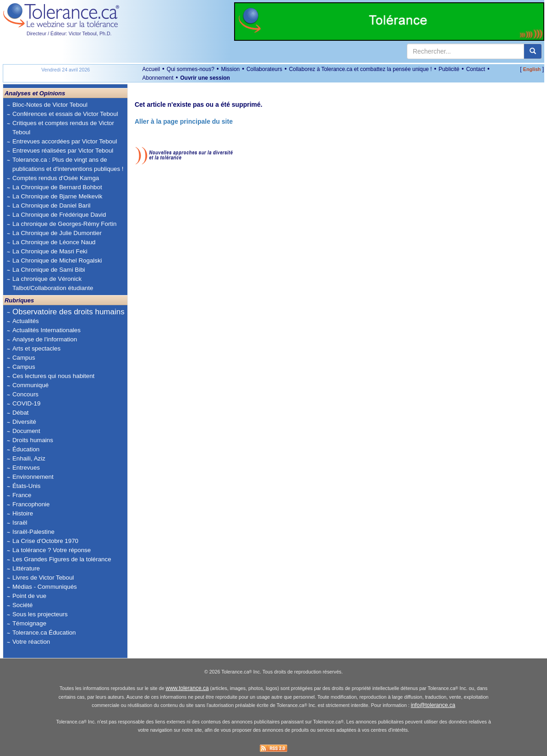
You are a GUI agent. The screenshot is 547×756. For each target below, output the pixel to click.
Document (26, 431)
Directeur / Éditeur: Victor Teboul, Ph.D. (69, 33)
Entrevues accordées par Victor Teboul (65, 141)
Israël (20, 523)
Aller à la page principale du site (184, 121)
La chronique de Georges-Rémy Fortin (64, 224)
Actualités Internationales (46, 330)
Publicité (449, 69)
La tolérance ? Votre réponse (52, 550)
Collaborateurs (264, 69)
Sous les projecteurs (40, 614)
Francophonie (31, 504)
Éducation (26, 449)
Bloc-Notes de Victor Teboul (50, 105)
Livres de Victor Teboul (43, 578)
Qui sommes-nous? (191, 69)
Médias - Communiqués (45, 587)
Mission (231, 69)
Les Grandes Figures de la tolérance (62, 559)
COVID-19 (26, 403)
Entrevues (26, 468)
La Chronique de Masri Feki (50, 251)
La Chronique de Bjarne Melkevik (57, 196)
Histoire (23, 513)
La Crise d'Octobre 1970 (45, 541)
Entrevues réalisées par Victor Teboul (63, 151)
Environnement (33, 477)
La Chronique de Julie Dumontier (57, 233)
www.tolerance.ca (187, 688)
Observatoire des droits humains (68, 312)
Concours (25, 394)
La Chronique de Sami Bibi (49, 270)
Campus (24, 358)
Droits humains (33, 440)
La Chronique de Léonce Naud (54, 242)
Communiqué (30, 385)
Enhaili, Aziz (29, 458)
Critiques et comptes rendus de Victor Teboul (63, 128)
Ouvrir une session (205, 78)
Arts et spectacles (36, 348)
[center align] (533, 51)
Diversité (24, 422)
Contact (475, 69)
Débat (21, 413)
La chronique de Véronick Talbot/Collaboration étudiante (53, 283)
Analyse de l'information (45, 339)
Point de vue (29, 596)
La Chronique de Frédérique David (59, 215)
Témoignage (29, 623)
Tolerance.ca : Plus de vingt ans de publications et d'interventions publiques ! (68, 164)
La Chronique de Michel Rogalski (57, 260)
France (22, 495)
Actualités (26, 321)
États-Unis (26, 486)
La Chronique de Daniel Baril (51, 205)
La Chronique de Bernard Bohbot (57, 187)
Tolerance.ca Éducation (44, 633)
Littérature (26, 568)
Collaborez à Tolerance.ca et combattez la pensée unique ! (361, 69)
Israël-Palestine (33, 532)
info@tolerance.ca (433, 705)
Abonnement (158, 78)
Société (22, 605)
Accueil (151, 69)
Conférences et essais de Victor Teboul (65, 114)
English (532, 69)
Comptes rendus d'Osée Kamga (56, 178)
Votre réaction (31, 642)
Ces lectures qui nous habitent (53, 376)
